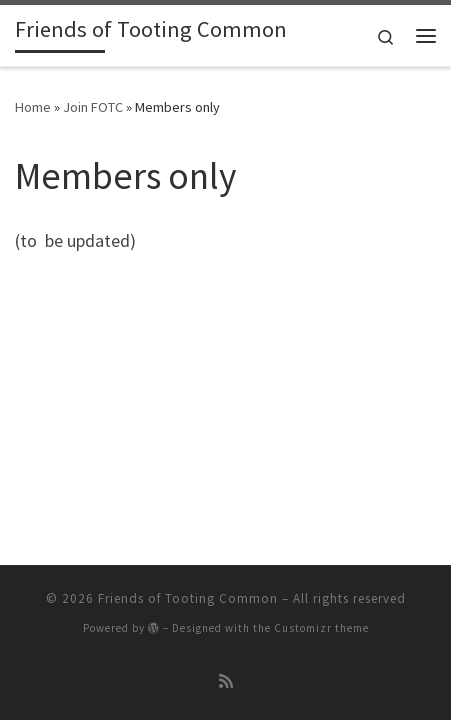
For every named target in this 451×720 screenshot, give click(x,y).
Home (33, 107)
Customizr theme (321, 628)
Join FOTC (93, 107)
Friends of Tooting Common (188, 598)
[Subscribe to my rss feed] (226, 681)
